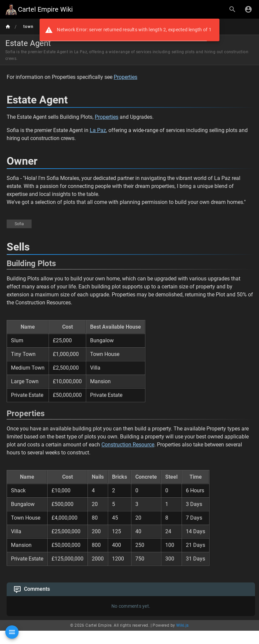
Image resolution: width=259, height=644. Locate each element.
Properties (126, 77)
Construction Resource (128, 445)
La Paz (98, 130)
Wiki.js (183, 625)
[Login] (248, 9)
